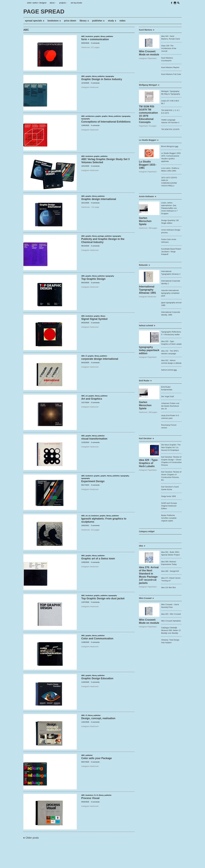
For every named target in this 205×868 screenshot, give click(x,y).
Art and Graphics (92, 399)
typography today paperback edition (149, 350)
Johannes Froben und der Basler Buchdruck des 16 (170, 406)
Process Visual (90, 798)
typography (110, 76)
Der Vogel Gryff (167, 396)
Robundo (143, 265)
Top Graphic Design (93, 279)
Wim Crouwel (145, 598)
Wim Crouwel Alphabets (171, 621)
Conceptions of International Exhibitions (106, 122)
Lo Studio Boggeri (148, 140)
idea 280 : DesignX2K (170, 571)
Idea (141, 546)
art (87, 396)
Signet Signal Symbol (94, 319)
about (52, 3)
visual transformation (94, 439)
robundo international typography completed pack (170, 293)
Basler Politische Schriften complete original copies (169, 518)
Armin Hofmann (146, 196)
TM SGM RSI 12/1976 (170, 129)
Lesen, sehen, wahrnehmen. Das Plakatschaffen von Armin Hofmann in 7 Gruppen (169, 208)
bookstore (89, 36)
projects (63, 3)
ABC (83, 36)
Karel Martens (146, 30)
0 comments (95, 43)
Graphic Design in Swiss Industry (102, 79)
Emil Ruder (144, 381)
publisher (110, 36)
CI (86, 356)
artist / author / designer (37, 3)
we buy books (76, 3)
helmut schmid (146, 325)
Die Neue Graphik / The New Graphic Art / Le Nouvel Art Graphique (171, 447)
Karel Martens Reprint (170, 67)
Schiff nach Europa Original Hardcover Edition (169, 506)
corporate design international (100, 359)
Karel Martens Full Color (171, 74)
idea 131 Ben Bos (168, 587)
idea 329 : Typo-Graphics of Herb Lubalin (149, 463)
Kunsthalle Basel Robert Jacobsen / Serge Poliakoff (171, 252)
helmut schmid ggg (169, 370)
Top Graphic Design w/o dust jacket (103, 598)
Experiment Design (93, 481)
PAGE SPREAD (32, 864)
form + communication (95, 39)
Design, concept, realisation (98, 718)
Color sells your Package (97, 758)
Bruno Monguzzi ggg (170, 146)
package (101, 236)
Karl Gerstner (145, 438)
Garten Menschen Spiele (145, 221)
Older (32, 838)
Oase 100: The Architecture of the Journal (169, 48)
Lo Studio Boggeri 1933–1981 (148, 165)
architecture (90, 116)
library (103, 36)
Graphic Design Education (97, 678)
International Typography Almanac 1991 (147, 290)
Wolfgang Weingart (148, 85)
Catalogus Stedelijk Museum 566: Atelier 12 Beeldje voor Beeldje (171, 630)
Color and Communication (97, 639)
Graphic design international (99, 199)
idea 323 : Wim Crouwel (171, 614)
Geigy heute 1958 (168, 496)
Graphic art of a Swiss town (98, 559)
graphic (97, 36)
